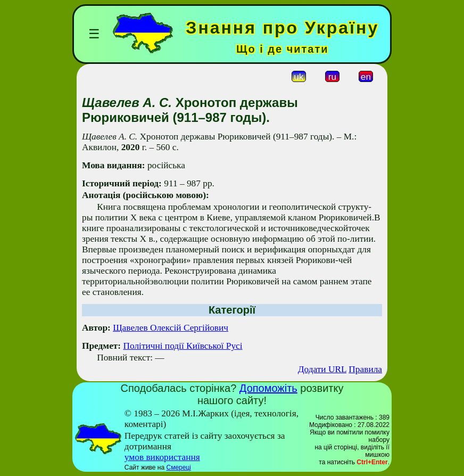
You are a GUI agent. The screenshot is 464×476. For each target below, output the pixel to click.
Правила (365, 369)
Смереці (178, 467)
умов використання (162, 457)
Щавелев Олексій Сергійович (171, 328)
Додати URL (322, 369)
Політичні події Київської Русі (183, 346)
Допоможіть (268, 388)
